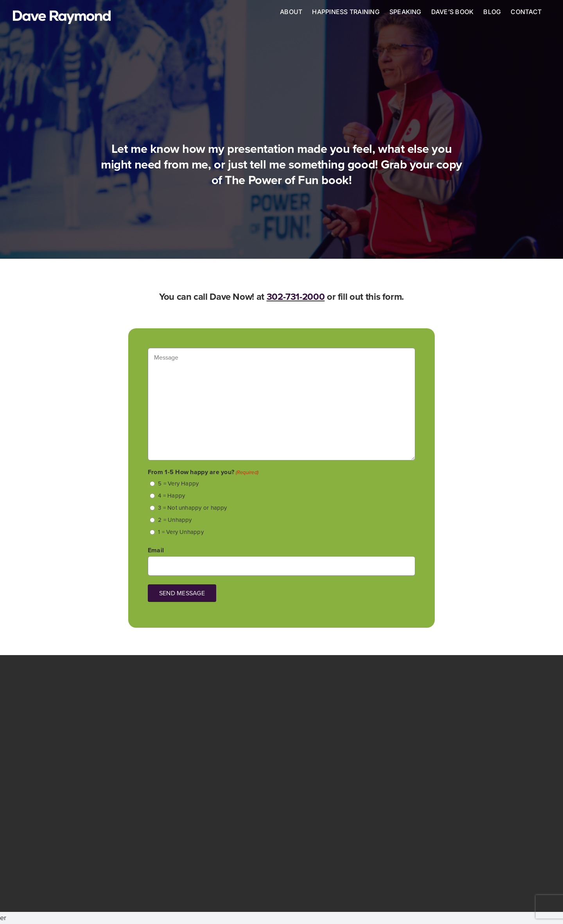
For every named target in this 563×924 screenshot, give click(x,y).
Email (156, 550)
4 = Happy (171, 496)
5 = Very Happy (178, 483)
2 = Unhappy (175, 520)
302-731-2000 (296, 297)
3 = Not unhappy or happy (192, 508)
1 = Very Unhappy (181, 532)
